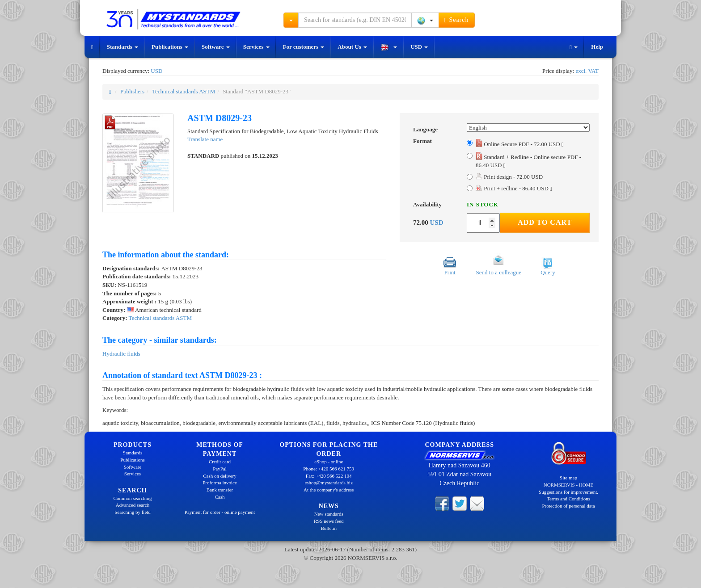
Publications (170, 47)
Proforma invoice (220, 483)
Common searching (133, 498)
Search (457, 20)
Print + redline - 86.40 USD (514, 188)
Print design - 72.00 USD (509, 177)
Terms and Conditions (568, 499)
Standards (122, 47)
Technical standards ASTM (184, 91)
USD (419, 47)
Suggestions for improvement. (568, 492)
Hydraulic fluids (121, 354)
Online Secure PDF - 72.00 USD (520, 144)
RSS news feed (329, 521)
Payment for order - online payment (220, 512)
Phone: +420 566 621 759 (329, 469)
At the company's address (329, 490)
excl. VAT (587, 71)
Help (597, 47)
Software (216, 47)
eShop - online (329, 462)
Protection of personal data (568, 506)
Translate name (205, 139)
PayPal (220, 469)
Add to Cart (545, 222)
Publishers (132, 91)
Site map (568, 478)
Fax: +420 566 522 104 (329, 476)
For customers (304, 47)
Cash (220, 497)
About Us (352, 47)
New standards (329, 514)
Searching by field (133, 512)
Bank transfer (220, 490)
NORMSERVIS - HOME (569, 485)
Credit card (220, 462)
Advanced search (133, 505)
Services (256, 47)
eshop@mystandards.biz (329, 483)
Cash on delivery (220, 476)
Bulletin (329, 528)
